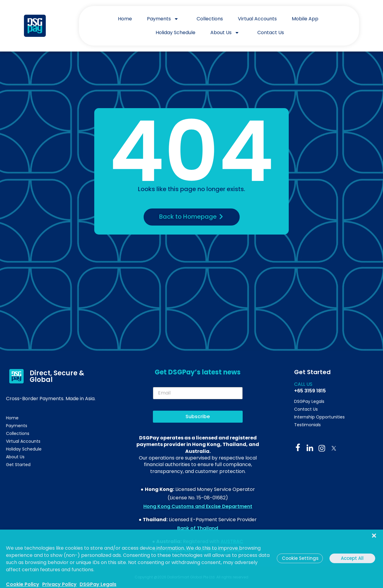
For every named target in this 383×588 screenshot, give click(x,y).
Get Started (18, 465)
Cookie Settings (300, 558)
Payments (164, 19)
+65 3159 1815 (310, 391)
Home (125, 19)
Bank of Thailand (198, 528)
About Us (226, 33)
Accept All (352, 558)
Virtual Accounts (257, 19)
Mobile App (305, 19)
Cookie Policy (23, 584)
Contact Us (271, 33)
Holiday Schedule (175, 33)
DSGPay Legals (98, 584)
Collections (210, 19)
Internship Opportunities (319, 417)
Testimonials (307, 425)
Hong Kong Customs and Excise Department (198, 506)
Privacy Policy (59, 584)
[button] (374, 533)
